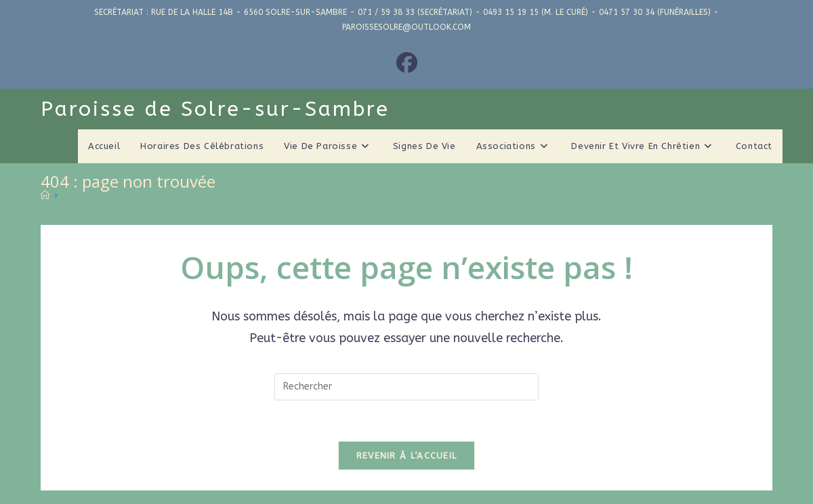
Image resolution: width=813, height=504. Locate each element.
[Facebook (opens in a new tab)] (407, 64)
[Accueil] (45, 195)
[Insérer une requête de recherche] (406, 387)
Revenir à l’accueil (407, 456)
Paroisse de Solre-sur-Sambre (215, 109)
